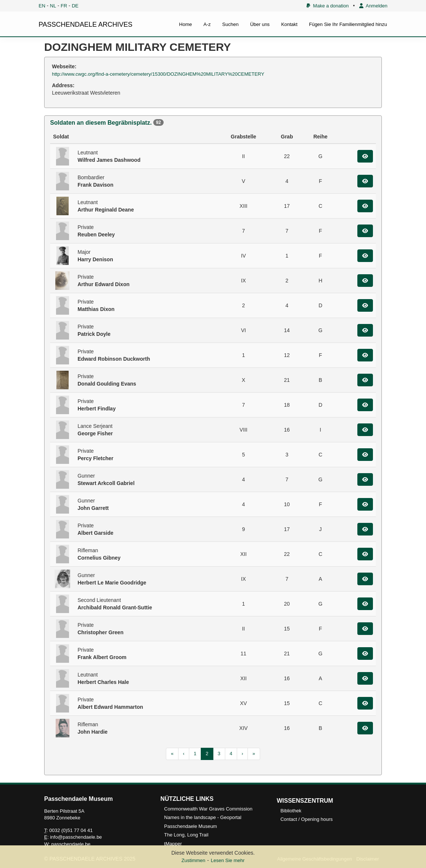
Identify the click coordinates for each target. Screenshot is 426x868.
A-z (207, 24)
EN (42, 6)
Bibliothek (291, 811)
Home (186, 24)
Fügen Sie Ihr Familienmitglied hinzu (348, 24)
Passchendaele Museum (190, 826)
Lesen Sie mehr (228, 860)
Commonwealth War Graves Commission (208, 809)
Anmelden (373, 6)
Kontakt (289, 24)
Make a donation (327, 6)
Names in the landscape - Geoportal (203, 817)
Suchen (230, 24)
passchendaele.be (71, 844)
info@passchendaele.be (76, 837)
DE (75, 6)
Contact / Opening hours (307, 819)
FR (64, 6)
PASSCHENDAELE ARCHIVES (86, 24)
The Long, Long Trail (186, 835)
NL (53, 6)
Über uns (260, 24)
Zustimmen (193, 860)
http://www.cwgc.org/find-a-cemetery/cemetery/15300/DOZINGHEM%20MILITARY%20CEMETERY (158, 74)
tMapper (173, 844)
